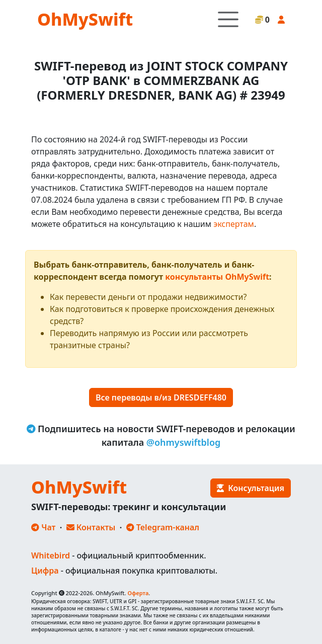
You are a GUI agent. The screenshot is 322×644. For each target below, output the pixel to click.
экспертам (234, 224)
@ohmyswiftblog (184, 442)
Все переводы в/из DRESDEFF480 (161, 397)
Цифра (45, 571)
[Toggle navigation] (228, 19)
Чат (43, 527)
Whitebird (51, 555)
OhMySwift (85, 19)
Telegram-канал (163, 527)
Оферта (138, 593)
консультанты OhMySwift (217, 277)
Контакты (91, 527)
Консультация (251, 488)
